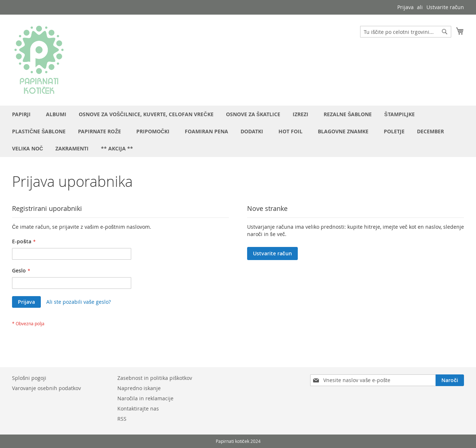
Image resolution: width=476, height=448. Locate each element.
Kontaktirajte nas (138, 408)
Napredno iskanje (139, 388)
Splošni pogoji (29, 378)
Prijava (405, 7)
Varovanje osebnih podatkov (46, 388)
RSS (122, 419)
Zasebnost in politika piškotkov (155, 378)
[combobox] (406, 32)
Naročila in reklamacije (145, 398)
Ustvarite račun (445, 7)
